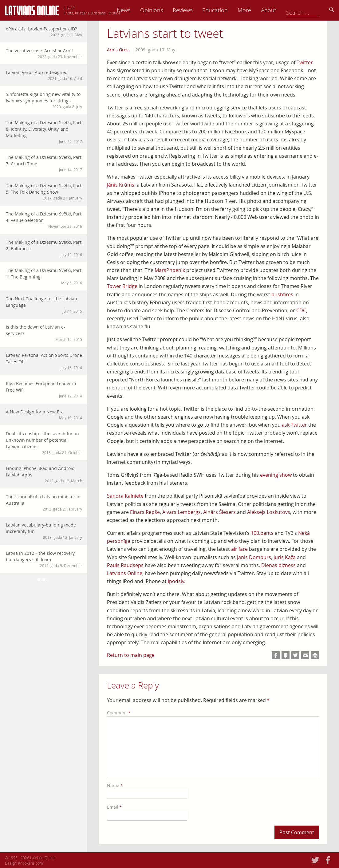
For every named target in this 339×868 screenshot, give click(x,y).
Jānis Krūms (121, 185)
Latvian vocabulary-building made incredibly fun (44, 531)
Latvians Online (125, 573)
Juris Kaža (285, 557)
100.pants (262, 533)
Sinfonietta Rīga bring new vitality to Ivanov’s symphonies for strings (44, 100)
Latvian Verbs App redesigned (44, 75)
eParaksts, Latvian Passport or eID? (44, 32)
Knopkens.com (31, 863)
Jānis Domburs (254, 557)
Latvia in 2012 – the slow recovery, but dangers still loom (44, 559)
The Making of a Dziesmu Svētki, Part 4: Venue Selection (44, 220)
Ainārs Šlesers (219, 512)
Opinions (195, 10)
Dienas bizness (278, 565)
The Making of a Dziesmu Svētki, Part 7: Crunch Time (44, 163)
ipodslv (176, 581)
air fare (239, 549)
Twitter (305, 62)
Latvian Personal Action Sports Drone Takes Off (44, 361)
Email (114, 807)
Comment (119, 713)
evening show (276, 475)
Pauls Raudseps (125, 565)
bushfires (282, 294)
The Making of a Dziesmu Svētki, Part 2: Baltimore (44, 248)
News (167, 10)
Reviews (226, 10)
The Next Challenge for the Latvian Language (44, 305)
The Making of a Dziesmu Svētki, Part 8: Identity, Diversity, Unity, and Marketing (44, 132)
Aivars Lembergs (181, 512)
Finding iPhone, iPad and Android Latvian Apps (44, 474)
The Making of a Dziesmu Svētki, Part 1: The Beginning (44, 276)
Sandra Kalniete (125, 496)
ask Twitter (294, 425)
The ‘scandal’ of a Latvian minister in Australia (44, 503)
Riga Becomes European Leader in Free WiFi (44, 390)
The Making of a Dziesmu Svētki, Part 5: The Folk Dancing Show (44, 192)
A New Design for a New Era (44, 415)
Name (115, 785)
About (312, 10)
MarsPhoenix (170, 270)
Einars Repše (145, 512)
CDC (301, 310)
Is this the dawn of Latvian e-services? (44, 333)
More (287, 10)
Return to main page (131, 655)
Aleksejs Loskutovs (269, 512)
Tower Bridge (122, 286)
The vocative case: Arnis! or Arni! (44, 53)
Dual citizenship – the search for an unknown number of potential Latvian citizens (44, 443)
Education (258, 10)
